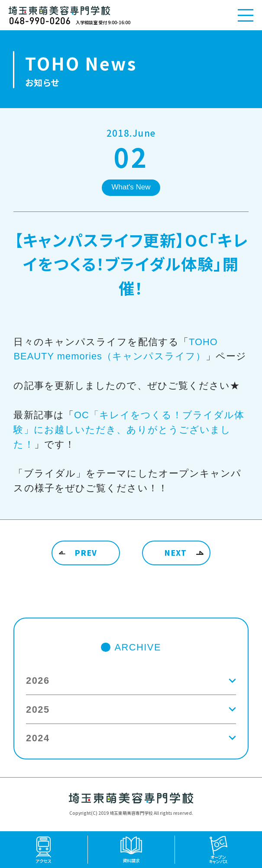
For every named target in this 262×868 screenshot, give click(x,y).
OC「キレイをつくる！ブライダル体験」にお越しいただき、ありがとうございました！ (129, 430)
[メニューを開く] (246, 15)
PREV (86, 553)
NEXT (176, 553)
